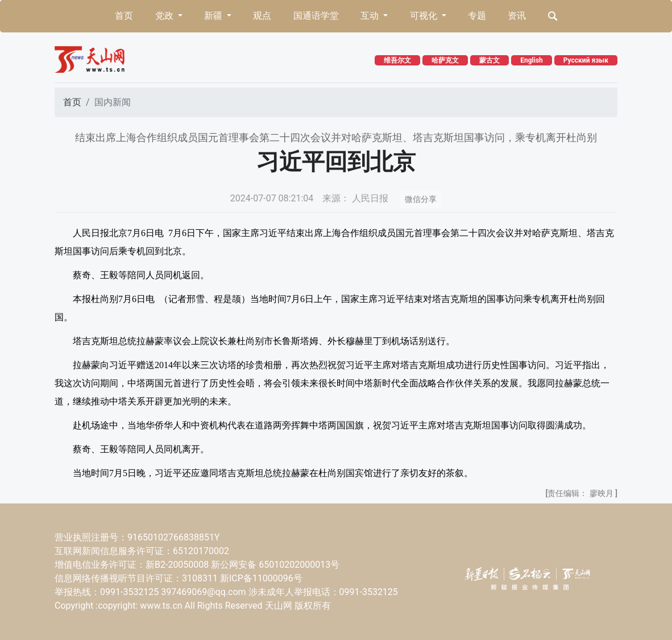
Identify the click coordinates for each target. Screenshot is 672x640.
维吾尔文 (397, 60)
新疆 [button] (214, 16)
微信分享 (421, 199)
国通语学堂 (316, 16)
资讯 (517, 16)
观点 (262, 16)
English (532, 60)
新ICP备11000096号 (261, 578)
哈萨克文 (445, 60)
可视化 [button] (425, 16)
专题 (477, 16)
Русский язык (586, 60)
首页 (124, 16)
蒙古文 (490, 60)
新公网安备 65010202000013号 (275, 565)
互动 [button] (371, 16)
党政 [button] (165, 16)
